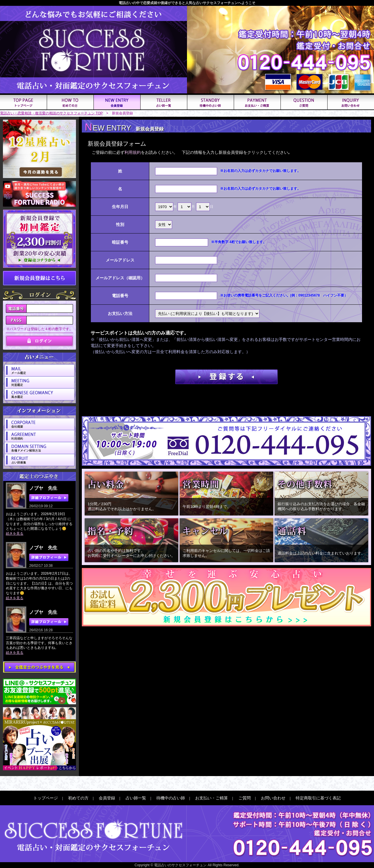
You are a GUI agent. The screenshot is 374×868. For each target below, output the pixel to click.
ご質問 (245, 798)
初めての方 (78, 798)
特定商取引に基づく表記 (318, 798)
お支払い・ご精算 (212, 798)
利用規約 (133, 152)
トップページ (46, 798)
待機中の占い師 (171, 798)
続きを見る (15, 534)
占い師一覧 (136, 798)
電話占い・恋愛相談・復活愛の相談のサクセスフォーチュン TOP (51, 113)
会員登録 (107, 798)
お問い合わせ (273, 798)
